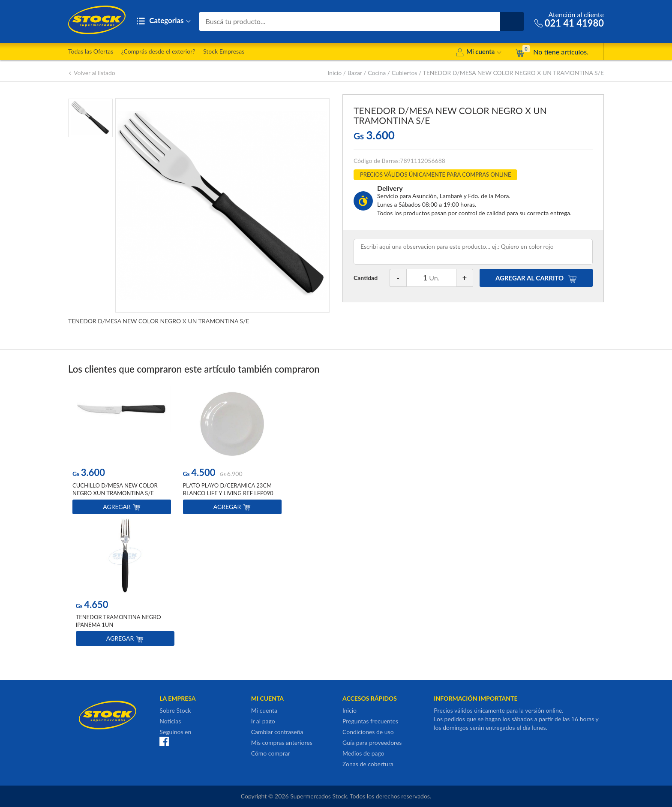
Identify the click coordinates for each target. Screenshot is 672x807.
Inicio (334, 73)
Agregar (121, 507)
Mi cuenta (478, 53)
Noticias (170, 721)
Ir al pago (263, 721)
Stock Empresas (224, 51)
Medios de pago (363, 753)
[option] (122, 452)
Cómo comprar (271, 753)
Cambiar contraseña (277, 732)
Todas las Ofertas (91, 51)
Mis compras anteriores (282, 742)
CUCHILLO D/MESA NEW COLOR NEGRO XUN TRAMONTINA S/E (115, 489)
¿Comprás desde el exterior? (158, 51)
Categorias (163, 21)
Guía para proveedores (372, 742)
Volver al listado (92, 73)
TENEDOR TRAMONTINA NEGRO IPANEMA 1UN (118, 621)
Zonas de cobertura (368, 764)
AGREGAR (536, 278)
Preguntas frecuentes (370, 721)
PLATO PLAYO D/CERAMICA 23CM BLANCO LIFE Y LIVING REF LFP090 (228, 489)
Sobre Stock (175, 710)
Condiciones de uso (368, 732)
